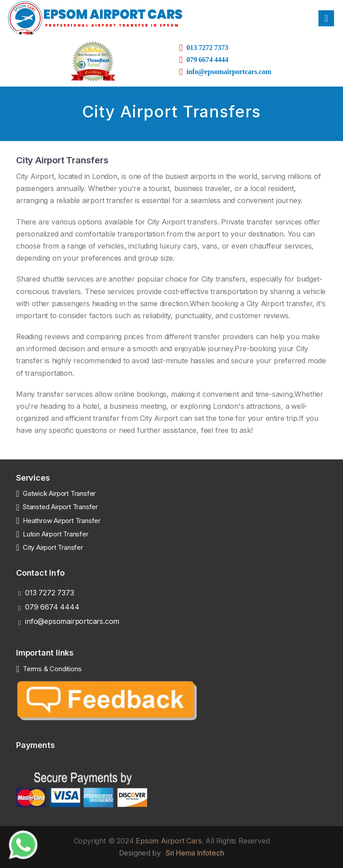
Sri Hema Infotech (195, 853)
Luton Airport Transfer (56, 534)
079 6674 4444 (52, 607)
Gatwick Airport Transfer (59, 493)
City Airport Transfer (53, 547)
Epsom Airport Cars (169, 841)
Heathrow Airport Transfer (62, 521)
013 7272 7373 (207, 48)
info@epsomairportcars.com (72, 621)
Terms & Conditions (52, 669)
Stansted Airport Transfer (60, 507)
